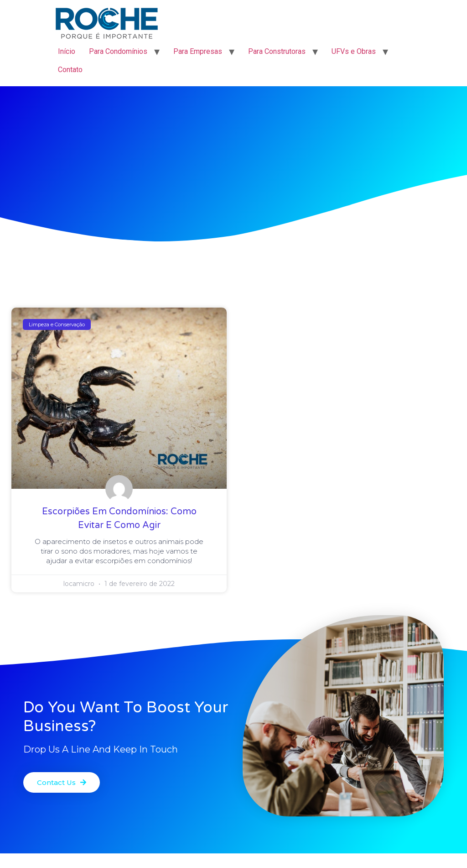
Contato (70, 70)
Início (67, 51)
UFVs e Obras (354, 51)
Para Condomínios (118, 51)
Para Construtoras (277, 51)
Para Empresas (198, 51)
